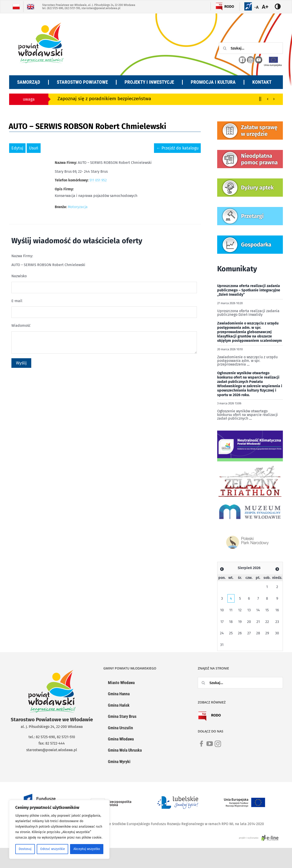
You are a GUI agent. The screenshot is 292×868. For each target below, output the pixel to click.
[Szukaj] (225, 48)
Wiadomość (21, 325)
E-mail (17, 301)
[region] (59, 829)
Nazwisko (19, 276)
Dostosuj (25, 849)
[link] (201, 746)
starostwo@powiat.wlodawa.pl (101, 8)
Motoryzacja (78, 207)
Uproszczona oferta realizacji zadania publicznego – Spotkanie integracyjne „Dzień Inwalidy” (249, 290)
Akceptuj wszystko (87, 849)
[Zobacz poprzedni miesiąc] (222, 569)
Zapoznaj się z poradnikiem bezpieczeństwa (104, 99)
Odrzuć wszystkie (53, 849)
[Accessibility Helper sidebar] (268, 7)
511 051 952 (98, 180)
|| (260, 98)
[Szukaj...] (251, 48)
